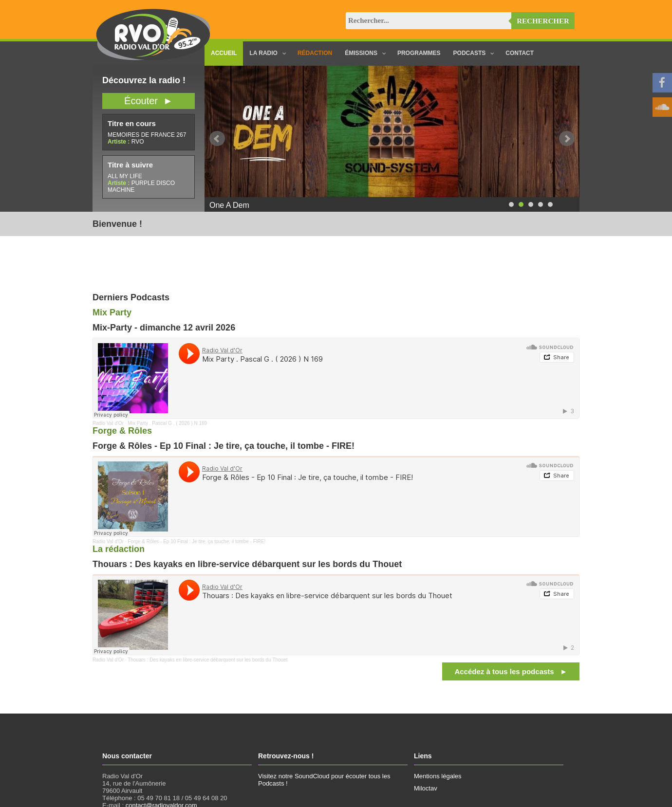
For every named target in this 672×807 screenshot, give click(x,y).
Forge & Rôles (122, 431)
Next (567, 139)
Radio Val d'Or (108, 423)
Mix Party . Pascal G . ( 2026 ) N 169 (167, 423)
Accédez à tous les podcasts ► (511, 671)
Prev (217, 139)
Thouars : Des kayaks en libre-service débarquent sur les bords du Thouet (207, 660)
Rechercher (543, 21)
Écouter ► (149, 101)
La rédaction (119, 549)
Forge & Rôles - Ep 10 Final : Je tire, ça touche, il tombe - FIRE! (196, 541)
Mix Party (112, 312)
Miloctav (426, 788)
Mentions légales (438, 776)
